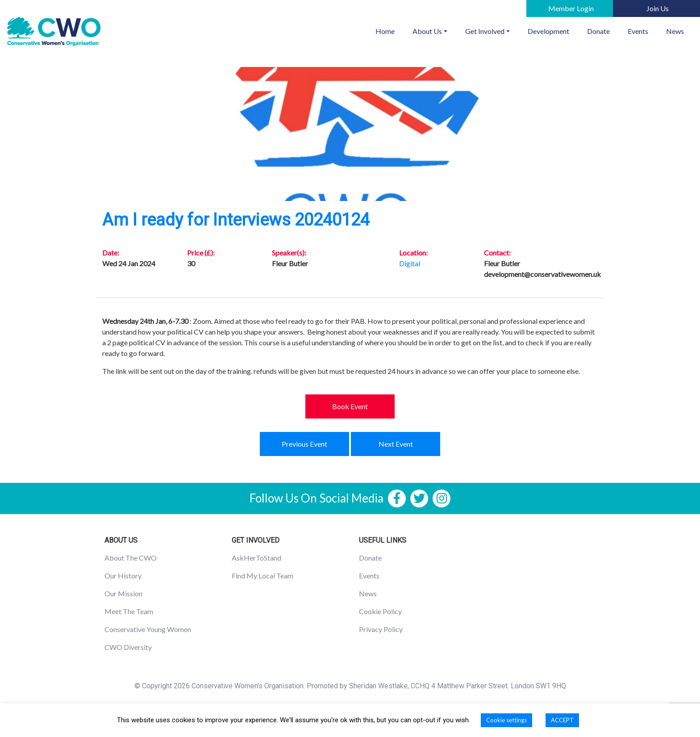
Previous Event (304, 444)
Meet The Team (129, 611)
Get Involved (485, 31)
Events (638, 31)
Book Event (350, 406)
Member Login (571, 8)
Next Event (396, 444)
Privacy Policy (381, 629)
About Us (427, 31)
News (675, 31)
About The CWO (131, 558)
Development (548, 31)
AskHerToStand (256, 558)
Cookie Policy (380, 611)
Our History (123, 576)
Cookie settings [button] (506, 720)
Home (390, 30)
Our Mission (123, 593)
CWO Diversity (128, 647)
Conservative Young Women (148, 629)
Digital (410, 263)
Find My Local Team (262, 576)
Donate (598, 31)
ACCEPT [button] (562, 720)
